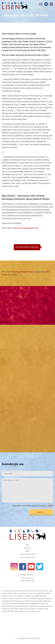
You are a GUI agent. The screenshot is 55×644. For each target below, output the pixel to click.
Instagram (14, 567)
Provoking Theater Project (23, 272)
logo (27, 545)
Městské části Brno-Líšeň (13, 593)
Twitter (40, 567)
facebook (23, 567)
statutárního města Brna (26, 591)
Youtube (31, 567)
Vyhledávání (46, 4)
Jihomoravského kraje (45, 591)
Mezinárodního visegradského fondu (16, 606)
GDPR (51, 506)
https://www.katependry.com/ (26, 228)
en (51, 4)
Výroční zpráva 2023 (27, 557)
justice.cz (27, 548)
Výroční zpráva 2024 (27, 554)
